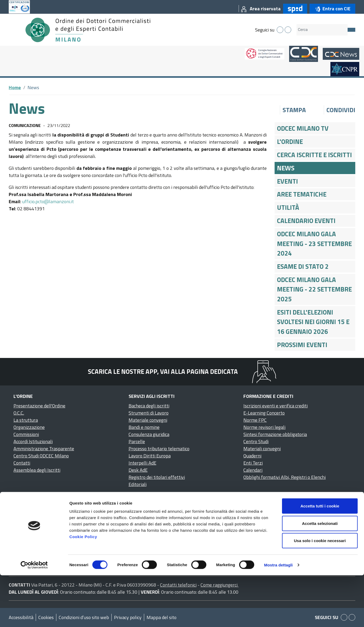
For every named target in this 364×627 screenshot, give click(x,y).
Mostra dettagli (278, 617)
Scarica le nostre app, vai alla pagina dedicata (163, 371)
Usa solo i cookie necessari (320, 592)
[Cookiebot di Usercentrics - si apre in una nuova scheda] (34, 617)
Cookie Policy (83, 588)
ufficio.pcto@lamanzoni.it (48, 201)
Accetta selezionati (320, 575)
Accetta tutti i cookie (320, 558)
